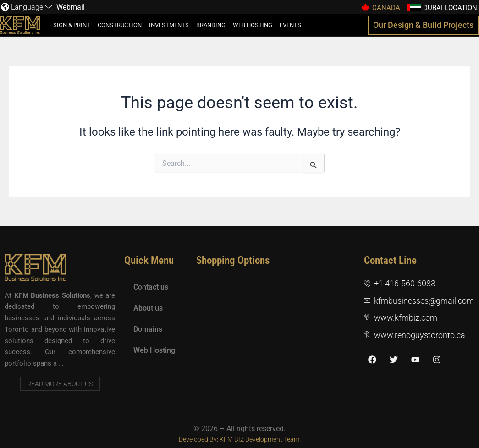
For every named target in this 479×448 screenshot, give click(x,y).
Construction (120, 25)
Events (290, 25)
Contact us (151, 287)
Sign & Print (72, 25)
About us (148, 308)
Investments (169, 25)
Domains (148, 329)
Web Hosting (253, 25)
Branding (211, 25)
